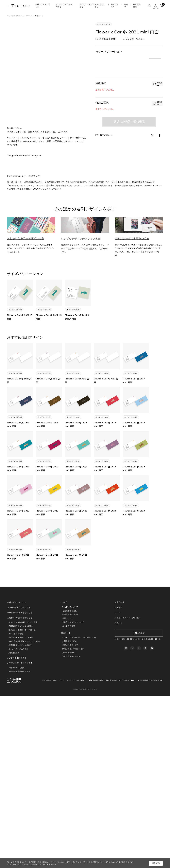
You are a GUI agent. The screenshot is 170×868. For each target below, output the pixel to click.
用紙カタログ (115, 6)
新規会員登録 (137, 6)
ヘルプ (126, 6)
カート (162, 5)
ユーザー (156, 6)
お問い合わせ (106, 135)
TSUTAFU (21, 6)
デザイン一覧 (38, 16)
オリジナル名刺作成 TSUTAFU (19, 16)
